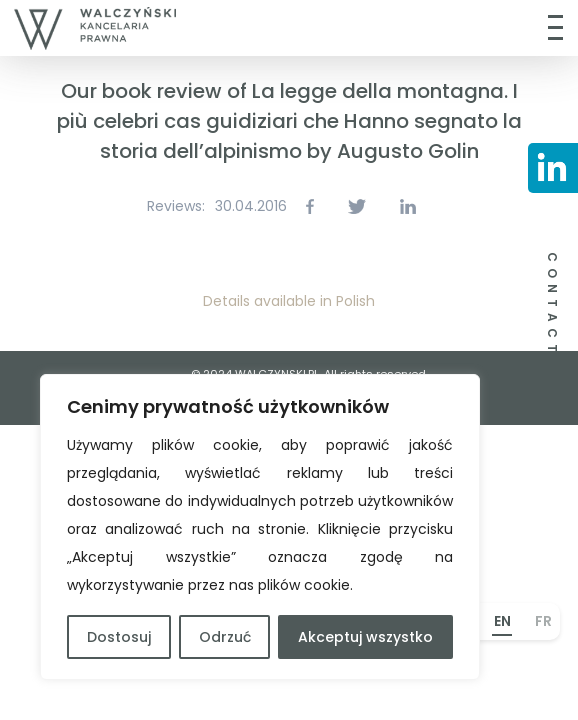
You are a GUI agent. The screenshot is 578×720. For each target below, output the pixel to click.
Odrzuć (225, 637)
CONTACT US (552, 324)
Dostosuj (119, 637)
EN (502, 621)
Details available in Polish (289, 301)
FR (543, 621)
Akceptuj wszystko (365, 637)
